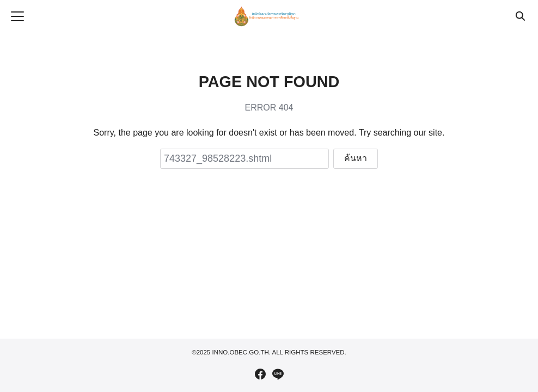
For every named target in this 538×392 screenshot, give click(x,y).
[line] (278, 374)
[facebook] (260, 374)
